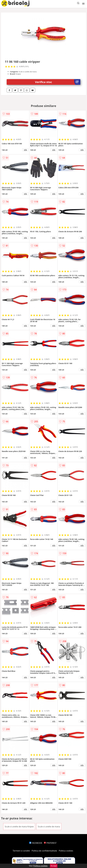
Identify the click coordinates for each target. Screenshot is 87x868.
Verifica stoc (58, 82)
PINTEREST (50, 843)
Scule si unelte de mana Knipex (19, 827)
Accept (54, 866)
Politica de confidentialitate (44, 851)
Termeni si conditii (21, 851)
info (26, 150)
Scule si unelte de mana (49, 827)
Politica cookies (66, 851)
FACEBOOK (36, 843)
